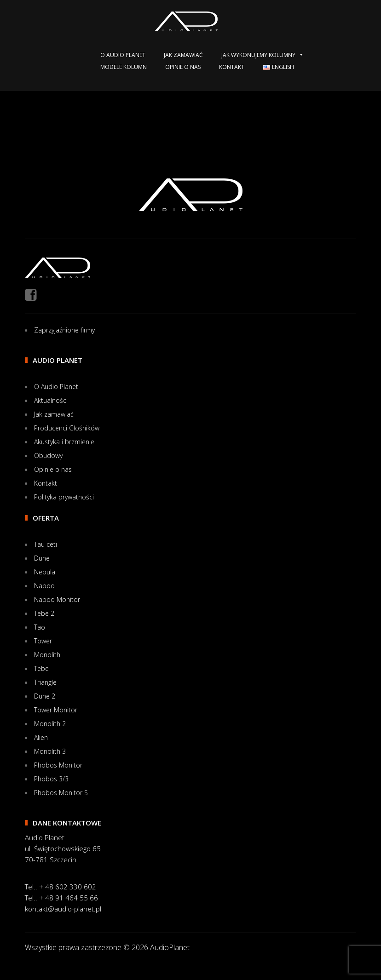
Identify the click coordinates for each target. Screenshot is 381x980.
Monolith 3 (50, 751)
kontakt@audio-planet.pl (63, 909)
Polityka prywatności (64, 497)
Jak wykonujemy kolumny (263, 55)
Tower (43, 641)
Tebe (41, 668)
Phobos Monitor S (61, 793)
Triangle (45, 682)
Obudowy (48, 456)
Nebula (45, 572)
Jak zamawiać (183, 55)
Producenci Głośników (67, 428)
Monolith (47, 655)
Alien (41, 737)
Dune (42, 558)
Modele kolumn (124, 67)
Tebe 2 (44, 613)
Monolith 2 (50, 724)
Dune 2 (45, 696)
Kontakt (232, 67)
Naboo (44, 586)
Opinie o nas (183, 67)
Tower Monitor (56, 710)
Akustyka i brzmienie (64, 442)
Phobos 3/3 (51, 779)
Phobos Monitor (58, 765)
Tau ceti (46, 544)
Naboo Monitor (57, 599)
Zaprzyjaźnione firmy (64, 330)
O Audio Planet (123, 55)
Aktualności (51, 400)
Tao (40, 627)
